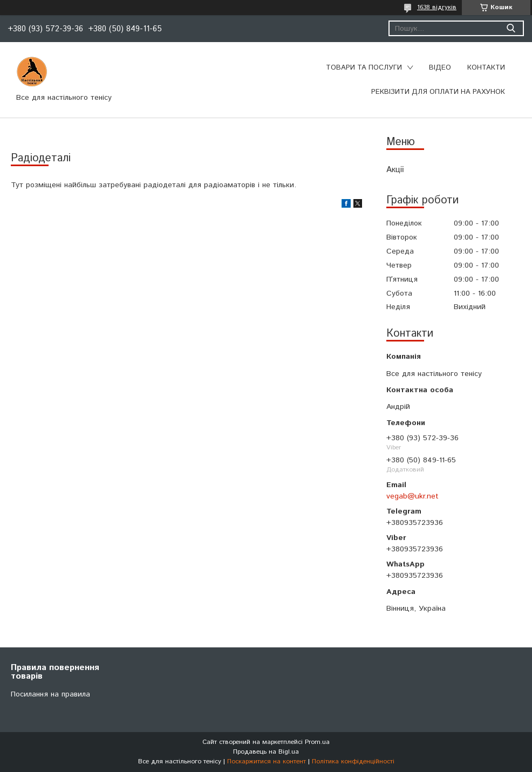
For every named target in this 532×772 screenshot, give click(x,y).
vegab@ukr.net (412, 496)
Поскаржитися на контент (267, 761)
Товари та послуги (364, 68)
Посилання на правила (50, 694)
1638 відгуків (437, 7)
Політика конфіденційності (353, 761)
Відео (440, 68)
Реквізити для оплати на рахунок (438, 92)
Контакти (486, 68)
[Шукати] (511, 28)
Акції (395, 170)
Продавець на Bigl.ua (266, 752)
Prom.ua (317, 742)
